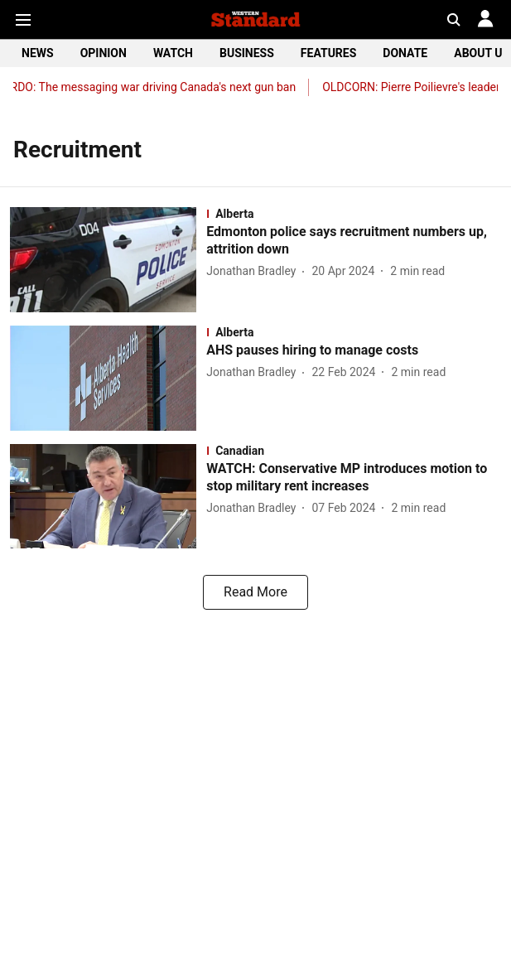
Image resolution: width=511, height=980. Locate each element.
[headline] (354, 241)
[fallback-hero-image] (108, 260)
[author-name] (254, 271)
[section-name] (354, 214)
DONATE (405, 53)
